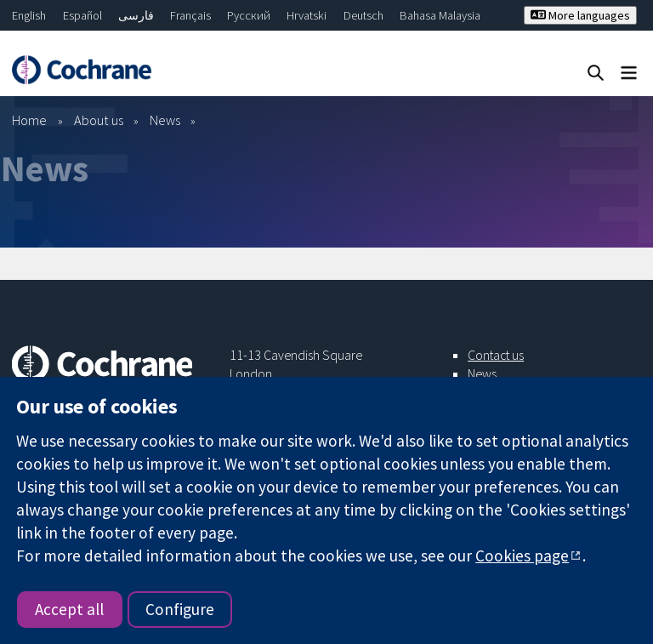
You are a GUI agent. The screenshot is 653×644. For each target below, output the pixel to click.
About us (99, 120)
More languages (580, 15)
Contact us (496, 355)
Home (29, 120)
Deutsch (363, 15)
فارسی (136, 15)
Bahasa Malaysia (440, 15)
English (29, 15)
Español (82, 15)
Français (190, 15)
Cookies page (522, 556)
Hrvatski (307, 15)
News (165, 120)
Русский (249, 15)
